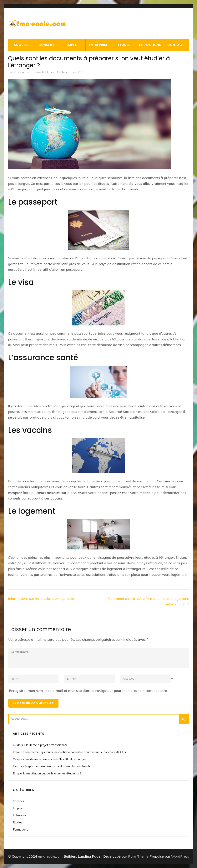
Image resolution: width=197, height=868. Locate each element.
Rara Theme (139, 856)
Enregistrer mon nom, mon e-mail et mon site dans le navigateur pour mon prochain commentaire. (88, 691)
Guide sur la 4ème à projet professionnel (40, 745)
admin (26, 72)
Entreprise (98, 45)
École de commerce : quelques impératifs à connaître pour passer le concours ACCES (69, 752)
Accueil (21, 45)
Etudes (124, 45)
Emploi (73, 45)
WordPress (180, 856)
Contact (176, 45)
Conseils (47, 45)
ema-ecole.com (50, 856)
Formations (150, 45)
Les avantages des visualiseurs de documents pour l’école (52, 766)
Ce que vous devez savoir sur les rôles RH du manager (49, 759)
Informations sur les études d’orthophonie (41, 599)
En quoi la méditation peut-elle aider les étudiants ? (47, 773)
